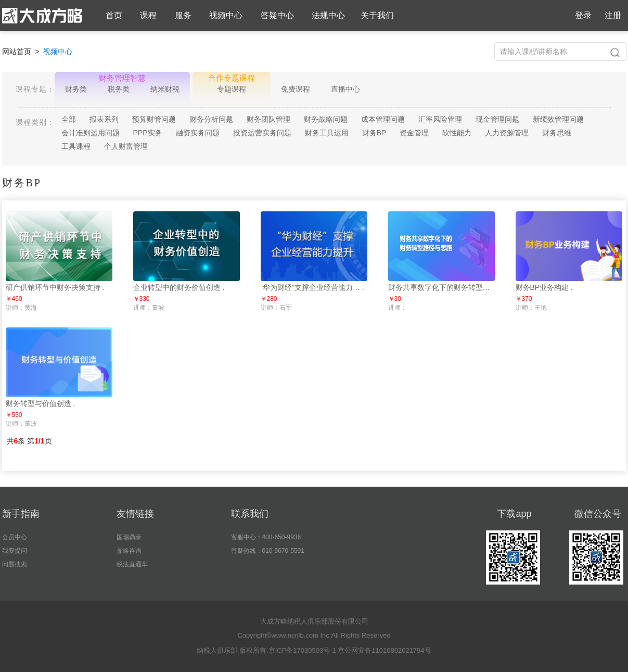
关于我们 (377, 15)
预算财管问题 (154, 119)
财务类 (76, 89)
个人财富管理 (126, 146)
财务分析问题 (211, 119)
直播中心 (345, 89)
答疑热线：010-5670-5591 (268, 551)
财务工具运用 (327, 133)
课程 (148, 15)
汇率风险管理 (440, 119)
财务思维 (557, 133)
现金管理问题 (497, 119)
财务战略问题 (326, 119)
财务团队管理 (268, 119)
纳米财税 (165, 89)
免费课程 (296, 89)
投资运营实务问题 (262, 133)
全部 (69, 119)
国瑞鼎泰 (129, 537)
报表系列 (104, 119)
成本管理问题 (383, 119)
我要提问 (15, 551)
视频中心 (226, 15)
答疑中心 (277, 15)
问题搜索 (15, 564)
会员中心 (15, 537)
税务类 (119, 89)
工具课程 (76, 146)
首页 (114, 15)
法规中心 (328, 15)
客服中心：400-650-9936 (266, 537)
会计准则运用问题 (91, 133)
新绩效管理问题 (558, 119)
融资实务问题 (198, 133)
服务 (183, 15)
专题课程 (232, 89)
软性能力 (457, 133)
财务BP (374, 133)
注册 (613, 15)
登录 (583, 15)
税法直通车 (132, 564)
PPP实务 (148, 133)
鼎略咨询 (129, 551)
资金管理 (414, 133)
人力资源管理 (507, 133)
